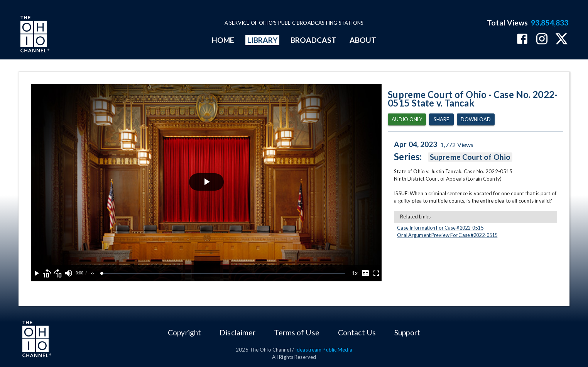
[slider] (224, 273)
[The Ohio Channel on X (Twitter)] (562, 40)
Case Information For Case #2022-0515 (440, 228)
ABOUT (363, 40)
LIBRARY (263, 40)
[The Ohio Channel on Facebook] (522, 40)
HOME (223, 40)
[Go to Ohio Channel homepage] (34, 35)
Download (476, 119)
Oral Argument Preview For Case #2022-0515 (447, 235)
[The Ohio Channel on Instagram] (542, 40)
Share (441, 119)
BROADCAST (314, 40)
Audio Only (407, 119)
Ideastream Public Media (324, 350)
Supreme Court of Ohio (470, 157)
